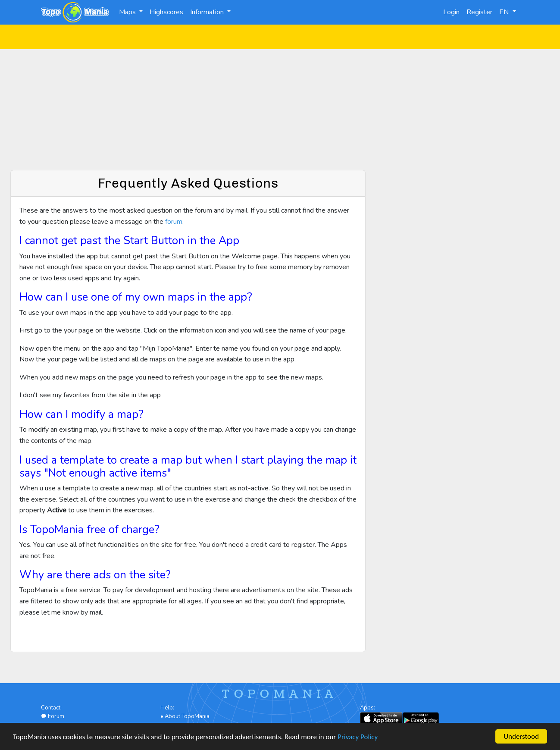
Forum (53, 716)
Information (208, 12)
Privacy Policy (358, 737)
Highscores (166, 12)
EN (505, 12)
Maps (128, 12)
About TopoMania (187, 716)
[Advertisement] (280, 110)
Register (479, 12)
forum (174, 222)
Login (451, 12)
